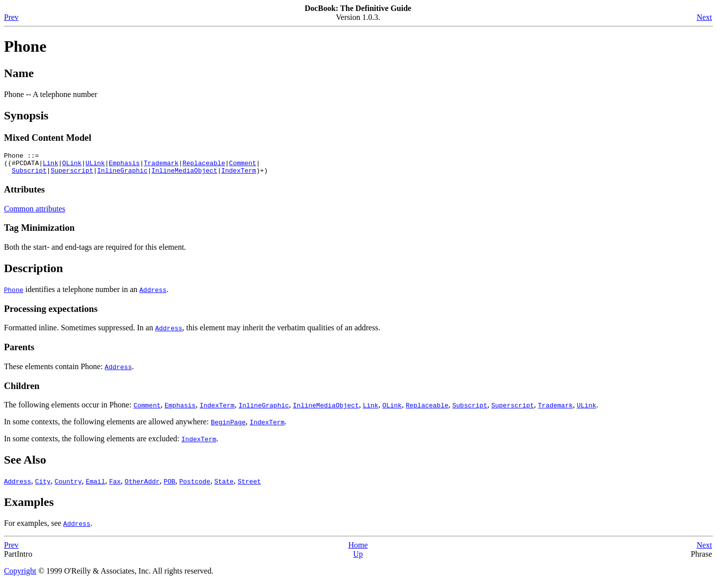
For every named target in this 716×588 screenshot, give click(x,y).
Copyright (20, 575)
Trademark (161, 166)
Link (50, 166)
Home (358, 549)
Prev (11, 17)
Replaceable (204, 166)
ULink (95, 166)
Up (358, 558)
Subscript (29, 175)
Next (704, 17)
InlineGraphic (122, 175)
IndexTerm (239, 175)
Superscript (72, 175)
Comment (243, 166)
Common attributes (35, 213)
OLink (72, 166)
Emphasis (124, 166)
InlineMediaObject (184, 175)
